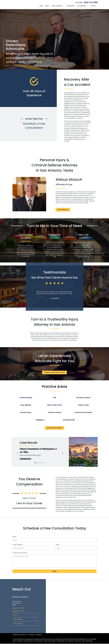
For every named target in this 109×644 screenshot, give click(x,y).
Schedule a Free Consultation (34, 126)
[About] (47, 6)
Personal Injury (26, 413)
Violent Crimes (83, 405)
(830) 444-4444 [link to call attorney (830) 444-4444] (19, 611)
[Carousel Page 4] (39, 463)
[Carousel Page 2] (37, 463)
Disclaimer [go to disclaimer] (39, 635)
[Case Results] (71, 6)
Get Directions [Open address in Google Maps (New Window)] (25, 620)
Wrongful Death (69, 420)
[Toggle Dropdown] (64, 6)
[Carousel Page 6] (42, 463)
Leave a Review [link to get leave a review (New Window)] (25, 624)
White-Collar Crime (54, 405)
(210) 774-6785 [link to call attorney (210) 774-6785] (18, 608)
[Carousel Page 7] (44, 463)
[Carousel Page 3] (38, 463)
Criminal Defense (26, 398)
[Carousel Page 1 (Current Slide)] (35, 463)
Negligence (40, 420)
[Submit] (54, 572)
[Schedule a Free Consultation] (55, 373)
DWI (55, 398)
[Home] (41, 6)
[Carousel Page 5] (41, 463)
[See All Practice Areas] (54, 428)
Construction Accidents (83, 413)
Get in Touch (29, 498)
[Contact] (93, 6)
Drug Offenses (26, 405)
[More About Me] (63, 210)
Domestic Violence (83, 398)
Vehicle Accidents (55, 413)
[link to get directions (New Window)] (26, 603)
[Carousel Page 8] (45, 463)
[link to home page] (22, 5)
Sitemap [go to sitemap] (32, 635)
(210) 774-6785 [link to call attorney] (91, 3)
